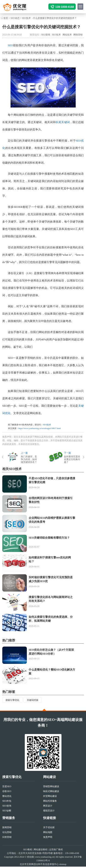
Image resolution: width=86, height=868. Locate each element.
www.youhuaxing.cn (45, 858)
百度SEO (7, 788)
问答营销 (7, 838)
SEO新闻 (46, 35)
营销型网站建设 (51, 788)
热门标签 (9, 692)
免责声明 (48, 838)
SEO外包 (7, 802)
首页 (6, 18)
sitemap (63, 866)
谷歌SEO (7, 793)
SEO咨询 (7, 807)
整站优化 (7, 797)
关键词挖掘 (39, 701)
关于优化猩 (49, 829)
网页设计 (48, 807)
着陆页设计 (49, 812)
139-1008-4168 (65, 7)
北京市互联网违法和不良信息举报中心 (39, 866)
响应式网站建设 (51, 793)
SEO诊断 (7, 812)
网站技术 (67, 35)
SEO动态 (15, 18)
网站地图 (48, 834)
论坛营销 (7, 834)
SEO (10, 45)
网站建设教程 (41, 851)
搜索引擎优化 (14, 701)
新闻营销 (7, 829)
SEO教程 (28, 851)
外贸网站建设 (50, 797)
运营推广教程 (56, 851)
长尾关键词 (63, 122)
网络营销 (78, 35)
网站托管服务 (50, 802)
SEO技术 (26, 18)
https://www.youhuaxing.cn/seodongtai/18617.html (40, 428)
